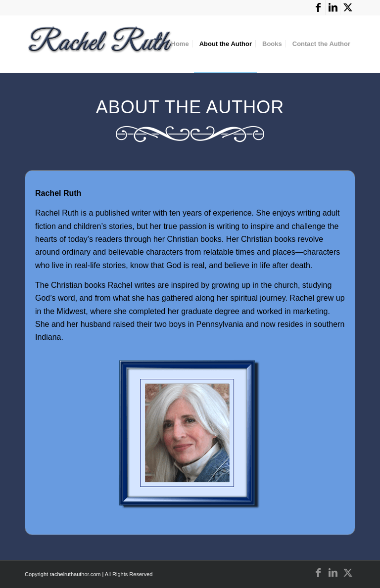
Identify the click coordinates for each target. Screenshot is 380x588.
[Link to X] (348, 7)
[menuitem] (180, 44)
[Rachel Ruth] (101, 46)
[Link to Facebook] (318, 7)
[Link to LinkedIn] (333, 7)
